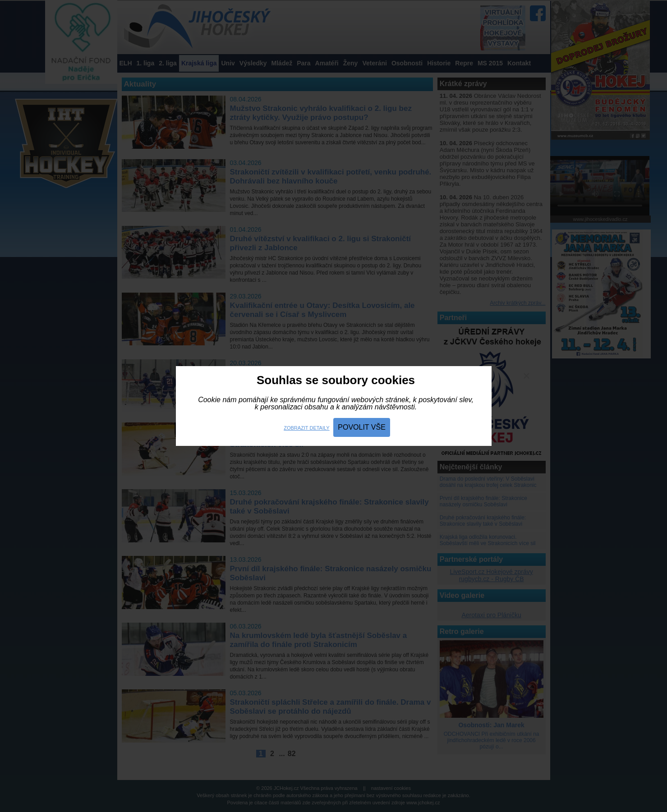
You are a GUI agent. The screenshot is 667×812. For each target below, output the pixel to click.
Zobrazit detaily (306, 428)
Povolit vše (362, 427)
